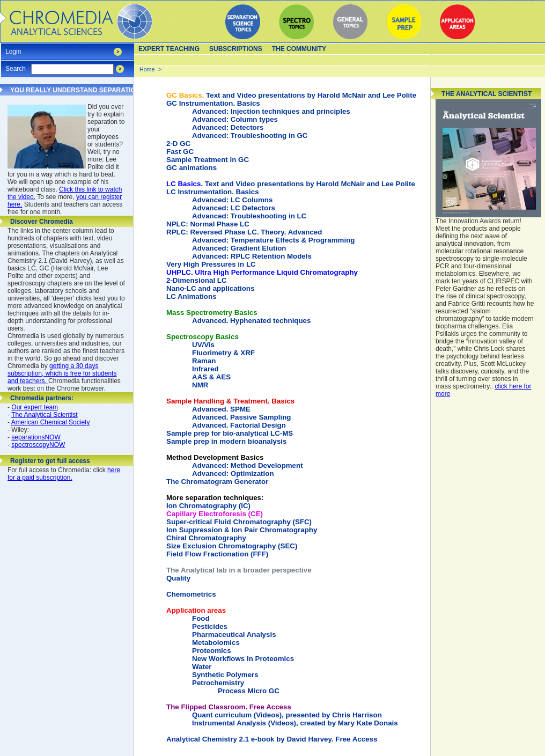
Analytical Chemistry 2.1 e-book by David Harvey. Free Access (272, 739)
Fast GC (180, 152)
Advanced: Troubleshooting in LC (249, 216)
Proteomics (212, 651)
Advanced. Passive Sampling (241, 417)
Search (16, 65)
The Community (299, 49)
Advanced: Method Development (248, 465)
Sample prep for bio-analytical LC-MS (230, 433)
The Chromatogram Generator (217, 482)
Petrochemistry (218, 683)
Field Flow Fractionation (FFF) (217, 554)
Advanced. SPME (221, 409)
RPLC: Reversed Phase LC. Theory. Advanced (244, 232)
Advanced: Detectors (228, 127)
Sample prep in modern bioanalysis (226, 441)
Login (13, 48)
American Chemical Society (51, 422)
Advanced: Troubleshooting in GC (250, 135)
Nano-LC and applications (210, 288)
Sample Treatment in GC (208, 160)
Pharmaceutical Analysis (234, 634)
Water (202, 667)
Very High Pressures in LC (211, 264)
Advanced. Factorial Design (239, 425)
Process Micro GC (249, 691)
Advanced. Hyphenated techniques (251, 321)
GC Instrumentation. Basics (213, 103)
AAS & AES (211, 377)
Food (201, 618)
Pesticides (210, 626)
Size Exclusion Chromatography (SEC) (232, 546)
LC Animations (192, 296)
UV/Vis (203, 345)
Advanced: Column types (235, 119)
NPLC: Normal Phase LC (208, 224)
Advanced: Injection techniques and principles (271, 111)
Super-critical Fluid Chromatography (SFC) (239, 522)
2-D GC (178, 144)
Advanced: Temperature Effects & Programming (273, 240)
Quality (178, 578)
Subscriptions (236, 49)
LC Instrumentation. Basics (213, 192)
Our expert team (35, 407)
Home (147, 69)
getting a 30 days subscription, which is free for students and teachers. (62, 373)
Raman (204, 361)
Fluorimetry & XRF (223, 353)
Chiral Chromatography (206, 538)
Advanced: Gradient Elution (239, 248)
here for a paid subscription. (64, 474)
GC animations (192, 168)
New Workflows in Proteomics (243, 659)
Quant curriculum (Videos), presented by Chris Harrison (287, 715)
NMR (200, 385)
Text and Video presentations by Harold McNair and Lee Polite (291, 95)
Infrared (205, 369)
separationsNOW (36, 437)
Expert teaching (169, 49)
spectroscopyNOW (38, 445)
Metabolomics (216, 643)
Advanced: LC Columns (232, 200)
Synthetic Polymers (225, 675)
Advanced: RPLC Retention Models (252, 256)
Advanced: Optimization (233, 474)
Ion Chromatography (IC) (215, 502)
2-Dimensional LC (197, 280)
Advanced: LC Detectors (234, 208)
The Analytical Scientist (44, 415)
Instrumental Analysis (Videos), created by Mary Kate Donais (295, 723)
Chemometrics (191, 594)
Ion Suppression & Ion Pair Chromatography (242, 530)
